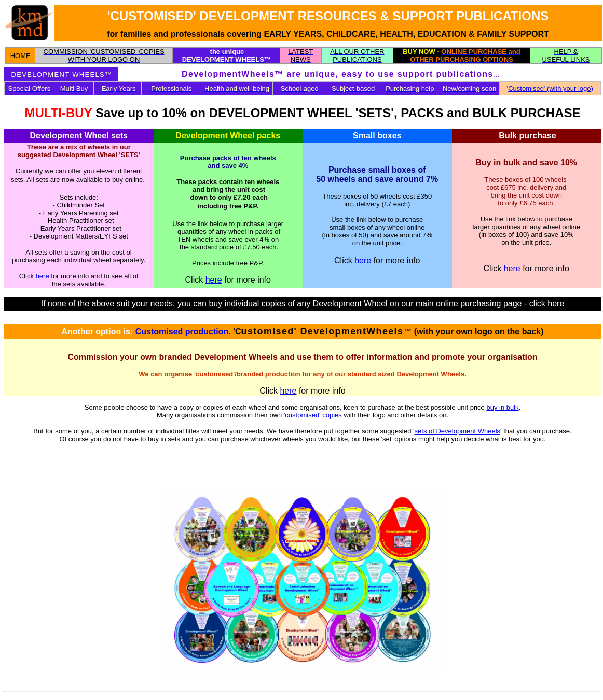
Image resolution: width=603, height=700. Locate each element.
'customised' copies (313, 415)
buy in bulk (502, 407)
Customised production (182, 332)
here (43, 276)
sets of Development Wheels (457, 431)
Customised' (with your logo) (551, 88)
